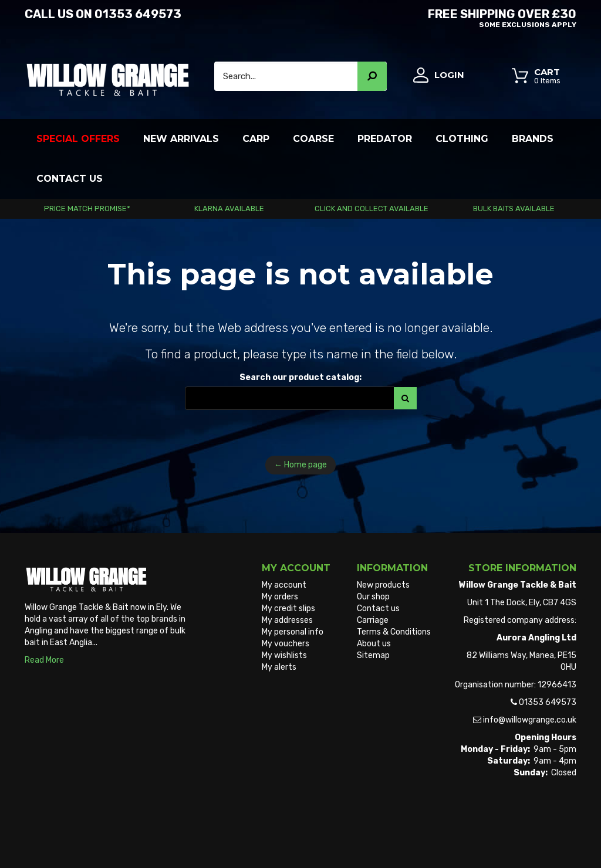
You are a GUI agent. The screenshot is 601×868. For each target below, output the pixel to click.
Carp (256, 139)
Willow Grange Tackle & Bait (77, 838)
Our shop (373, 597)
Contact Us (70, 179)
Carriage (373, 620)
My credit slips (288, 608)
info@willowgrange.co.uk (530, 720)
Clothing (462, 139)
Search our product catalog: (300, 377)
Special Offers (78, 139)
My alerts (279, 667)
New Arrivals (181, 139)
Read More (44, 660)
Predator (385, 139)
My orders (280, 597)
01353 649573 (138, 14)
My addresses (287, 620)
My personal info (293, 632)
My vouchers (286, 644)
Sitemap (373, 655)
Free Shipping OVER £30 (443, 17)
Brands (533, 139)
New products (383, 585)
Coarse (313, 139)
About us (374, 644)
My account (284, 585)
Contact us (378, 608)
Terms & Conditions (394, 632)
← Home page (300, 465)
